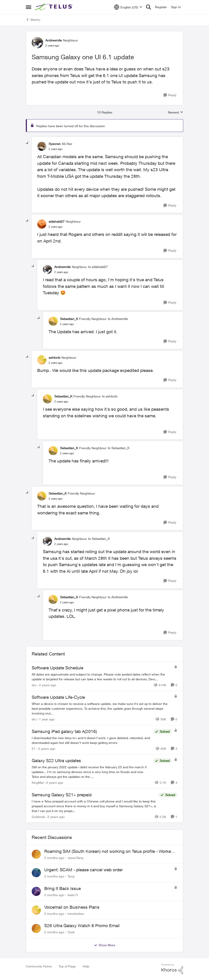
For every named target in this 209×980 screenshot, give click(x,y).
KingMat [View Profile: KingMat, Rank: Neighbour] (38, 783)
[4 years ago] (47, 685)
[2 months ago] (54, 857)
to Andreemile (118, 319)
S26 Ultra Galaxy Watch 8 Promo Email (82, 926)
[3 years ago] (46, 748)
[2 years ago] (55, 817)
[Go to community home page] (54, 7)
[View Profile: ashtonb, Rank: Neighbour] (42, 360)
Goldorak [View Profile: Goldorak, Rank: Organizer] (38, 817)
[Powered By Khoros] (172, 969)
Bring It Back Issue (63, 888)
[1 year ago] (46, 719)
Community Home (39, 966)
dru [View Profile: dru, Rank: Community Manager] (34, 685)
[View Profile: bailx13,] (36, 891)
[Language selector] (128, 7)
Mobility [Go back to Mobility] (33, 20)
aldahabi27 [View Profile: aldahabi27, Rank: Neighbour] (57, 221)
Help (86, 966)
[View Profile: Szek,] (36, 928)
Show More (104, 945)
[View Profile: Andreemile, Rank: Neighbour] (37, 43)
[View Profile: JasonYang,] (36, 854)
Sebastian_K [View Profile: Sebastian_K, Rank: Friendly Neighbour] (69, 319)
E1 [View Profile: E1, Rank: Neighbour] (34, 748)
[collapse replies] (27, 143)
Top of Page (67, 966)
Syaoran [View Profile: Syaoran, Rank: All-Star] (55, 144)
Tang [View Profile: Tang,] (71, 876)
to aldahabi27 (98, 267)
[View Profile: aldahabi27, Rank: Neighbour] (42, 224)
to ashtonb (110, 396)
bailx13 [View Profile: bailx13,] (73, 895)
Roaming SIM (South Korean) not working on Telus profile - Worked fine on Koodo (109, 851)
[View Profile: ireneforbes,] (36, 910)
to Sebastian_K (119, 448)
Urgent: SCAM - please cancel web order (84, 870)
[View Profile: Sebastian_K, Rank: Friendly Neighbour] (53, 321)
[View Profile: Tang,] (36, 873)
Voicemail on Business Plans (72, 907)
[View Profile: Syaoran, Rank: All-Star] (42, 146)
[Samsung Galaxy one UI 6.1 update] (56, 149)
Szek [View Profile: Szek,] (71, 932)
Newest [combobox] (176, 112)
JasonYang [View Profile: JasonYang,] (75, 857)
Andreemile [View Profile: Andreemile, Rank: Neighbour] (54, 40)
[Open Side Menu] (29, 7)
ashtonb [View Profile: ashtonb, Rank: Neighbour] (54, 357)
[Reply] (170, 95)
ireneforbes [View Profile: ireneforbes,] (76, 913)
